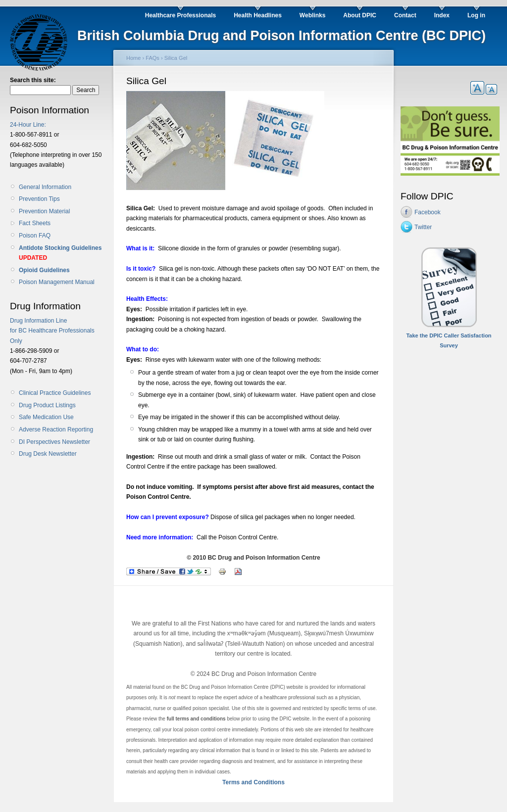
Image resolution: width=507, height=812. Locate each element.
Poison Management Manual (57, 282)
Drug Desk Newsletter (48, 454)
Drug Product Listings (47, 405)
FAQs (152, 58)
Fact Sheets (35, 223)
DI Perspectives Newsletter (54, 442)
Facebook (428, 212)
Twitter (423, 227)
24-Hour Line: (28, 125)
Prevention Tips (39, 199)
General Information (45, 187)
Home (133, 58)
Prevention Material (44, 211)
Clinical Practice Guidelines (55, 393)
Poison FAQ (35, 236)
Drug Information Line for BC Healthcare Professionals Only (52, 331)
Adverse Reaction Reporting (56, 430)
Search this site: (33, 80)
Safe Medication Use (46, 417)
